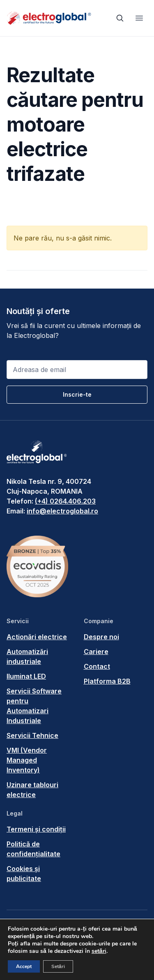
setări (99, 951)
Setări (58, 966)
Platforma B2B (107, 681)
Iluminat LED (26, 676)
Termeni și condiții (36, 829)
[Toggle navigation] (139, 18)
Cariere (96, 652)
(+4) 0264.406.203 (65, 501)
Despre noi (101, 637)
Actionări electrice (37, 637)
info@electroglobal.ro (62, 511)
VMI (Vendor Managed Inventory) (27, 760)
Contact (97, 666)
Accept (24, 966)
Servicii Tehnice (32, 735)
